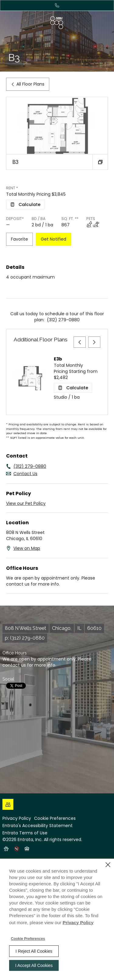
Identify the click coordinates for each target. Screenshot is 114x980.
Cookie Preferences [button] (55, 818)
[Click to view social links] (8, 804)
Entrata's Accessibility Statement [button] (38, 826)
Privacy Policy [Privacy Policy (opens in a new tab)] (17, 818)
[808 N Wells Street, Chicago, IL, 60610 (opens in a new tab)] (53, 629)
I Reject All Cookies (34, 951)
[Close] (108, 865)
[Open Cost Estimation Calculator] (25, 204)
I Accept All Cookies (34, 965)
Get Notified (54, 239)
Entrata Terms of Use (25, 833)
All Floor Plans (28, 84)
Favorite (19, 239)
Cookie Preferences (28, 939)
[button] (100, 162)
